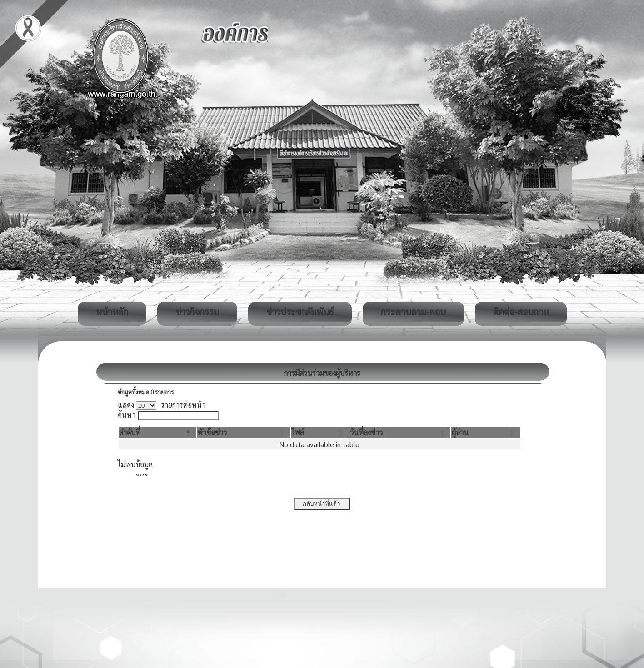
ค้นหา (127, 415)
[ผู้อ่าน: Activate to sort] (486, 432)
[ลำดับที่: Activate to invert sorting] (157, 432)
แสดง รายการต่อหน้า (162, 405)
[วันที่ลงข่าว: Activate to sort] (400, 432)
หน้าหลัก (112, 312)
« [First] (138, 474)
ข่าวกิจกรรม (197, 312)
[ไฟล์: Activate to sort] (320, 432)
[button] (130, 432)
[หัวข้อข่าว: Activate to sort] (244, 432)
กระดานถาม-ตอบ (413, 312)
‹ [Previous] (141, 474)
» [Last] (146, 474)
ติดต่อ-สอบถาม (521, 312)
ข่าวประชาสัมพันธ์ (300, 312)
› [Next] (143, 474)
